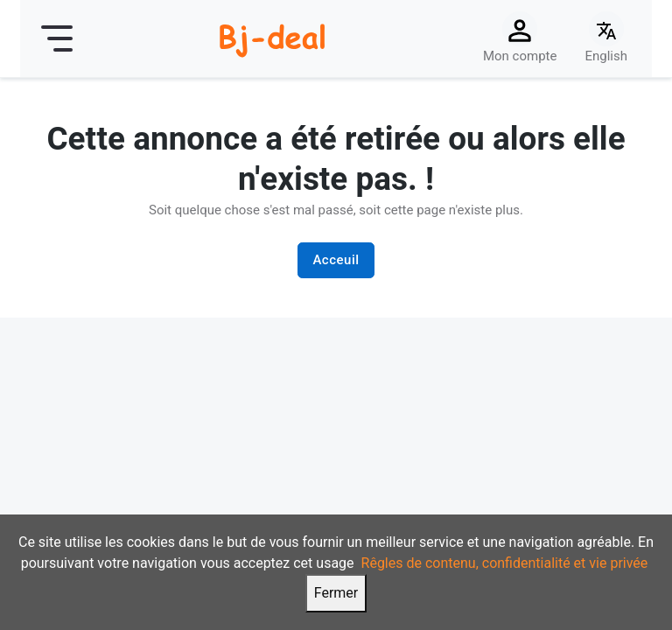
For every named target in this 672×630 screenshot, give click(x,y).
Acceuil (336, 260)
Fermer (336, 593)
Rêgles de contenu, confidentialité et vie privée (505, 563)
